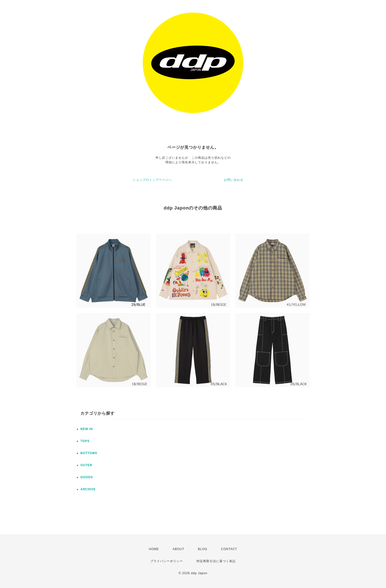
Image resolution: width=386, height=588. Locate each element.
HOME (154, 549)
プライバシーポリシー (167, 561)
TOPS (85, 441)
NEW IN (87, 429)
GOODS (87, 477)
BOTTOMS (89, 453)
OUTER (86, 465)
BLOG (203, 549)
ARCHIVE (88, 489)
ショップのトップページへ (152, 180)
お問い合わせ (234, 180)
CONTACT (229, 549)
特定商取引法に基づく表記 (216, 561)
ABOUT (178, 549)
